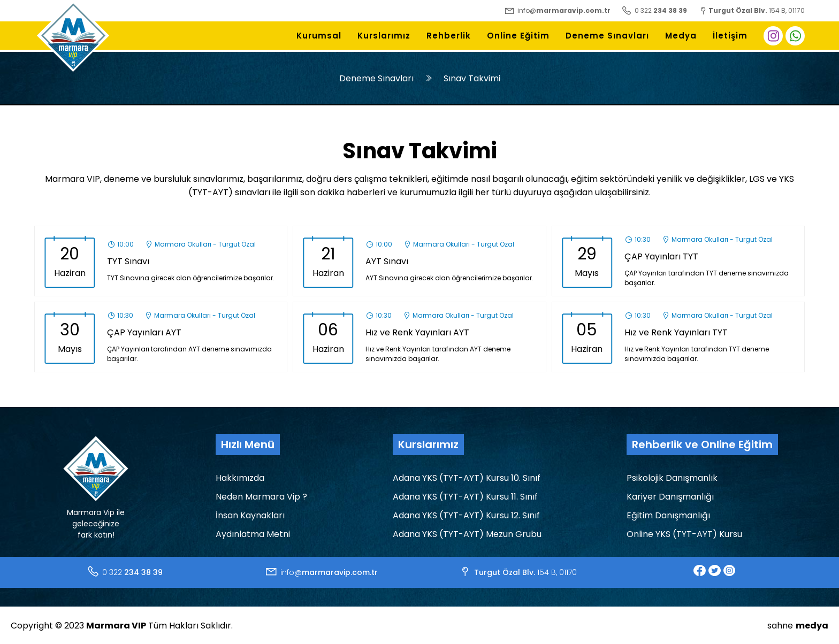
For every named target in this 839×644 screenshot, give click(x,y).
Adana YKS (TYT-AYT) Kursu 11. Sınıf (465, 497)
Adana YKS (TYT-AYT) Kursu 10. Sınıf (467, 478)
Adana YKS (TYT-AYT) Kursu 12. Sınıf (466, 515)
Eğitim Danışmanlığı (668, 515)
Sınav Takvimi (472, 78)
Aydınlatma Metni (253, 534)
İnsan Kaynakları (250, 515)
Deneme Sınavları (607, 36)
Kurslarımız (384, 36)
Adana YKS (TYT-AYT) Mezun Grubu (467, 534)
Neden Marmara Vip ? (261, 497)
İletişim (730, 36)
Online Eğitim (518, 36)
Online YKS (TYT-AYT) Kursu (684, 534)
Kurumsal (319, 36)
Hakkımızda (240, 478)
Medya (681, 36)
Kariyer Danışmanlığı (670, 497)
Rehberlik (449, 36)
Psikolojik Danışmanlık (672, 478)
